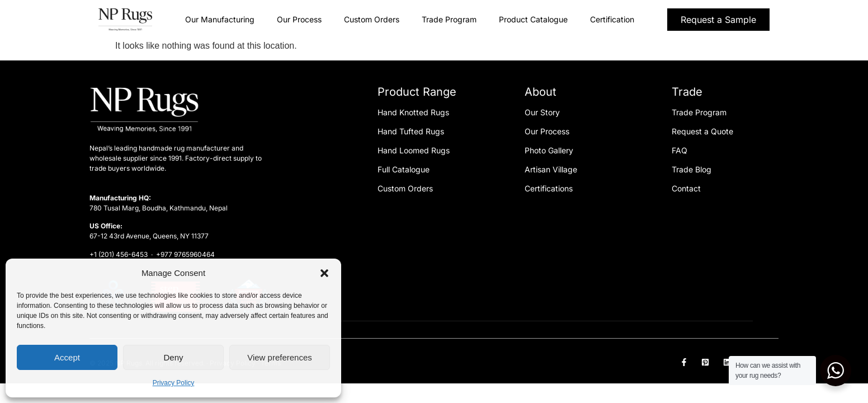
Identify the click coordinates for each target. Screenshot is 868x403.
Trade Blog (692, 169)
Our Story (542, 112)
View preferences (280, 357)
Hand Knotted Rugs (413, 112)
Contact (686, 188)
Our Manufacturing (220, 19)
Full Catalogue (404, 169)
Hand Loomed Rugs (414, 150)
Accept (67, 357)
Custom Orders (372, 19)
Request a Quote (702, 131)
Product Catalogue (533, 19)
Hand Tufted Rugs (411, 131)
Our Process (299, 19)
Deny (173, 357)
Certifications (549, 188)
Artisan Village (551, 169)
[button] (324, 273)
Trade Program (449, 19)
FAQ (680, 150)
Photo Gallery (549, 150)
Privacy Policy (174, 383)
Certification (612, 19)
